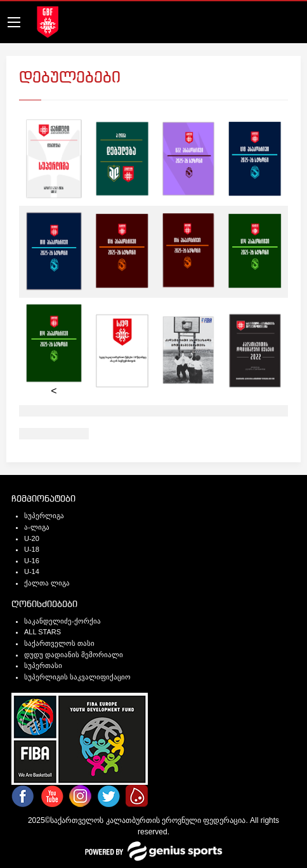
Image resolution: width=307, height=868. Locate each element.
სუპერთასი (43, 665)
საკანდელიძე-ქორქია (62, 621)
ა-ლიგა (37, 527)
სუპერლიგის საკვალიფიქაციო (77, 677)
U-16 (32, 561)
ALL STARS (42, 632)
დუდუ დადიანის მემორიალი (74, 655)
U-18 (32, 549)
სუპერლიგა (44, 516)
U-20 (32, 538)
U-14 (32, 571)
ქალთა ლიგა (47, 583)
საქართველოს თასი (59, 643)
